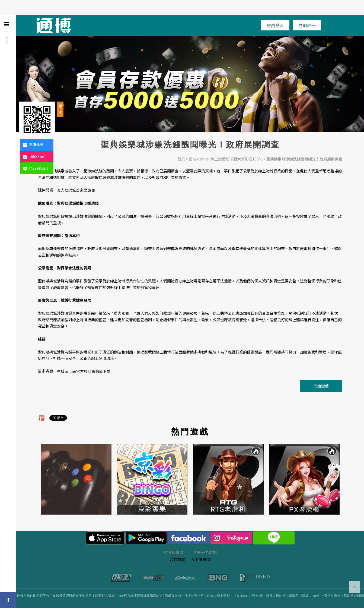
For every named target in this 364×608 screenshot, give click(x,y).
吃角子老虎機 (205, 552)
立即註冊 (307, 25)
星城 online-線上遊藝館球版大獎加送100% (226, 159)
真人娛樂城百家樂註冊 (76, 190)
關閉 (60, 109)
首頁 (181, 159)
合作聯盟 (178, 559)
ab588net (34, 156)
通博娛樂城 (173, 552)
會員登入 (275, 25)
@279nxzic (36, 168)
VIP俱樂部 (201, 559)
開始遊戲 (321, 386)
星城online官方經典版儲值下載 (84, 371)
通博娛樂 (33, 144)
